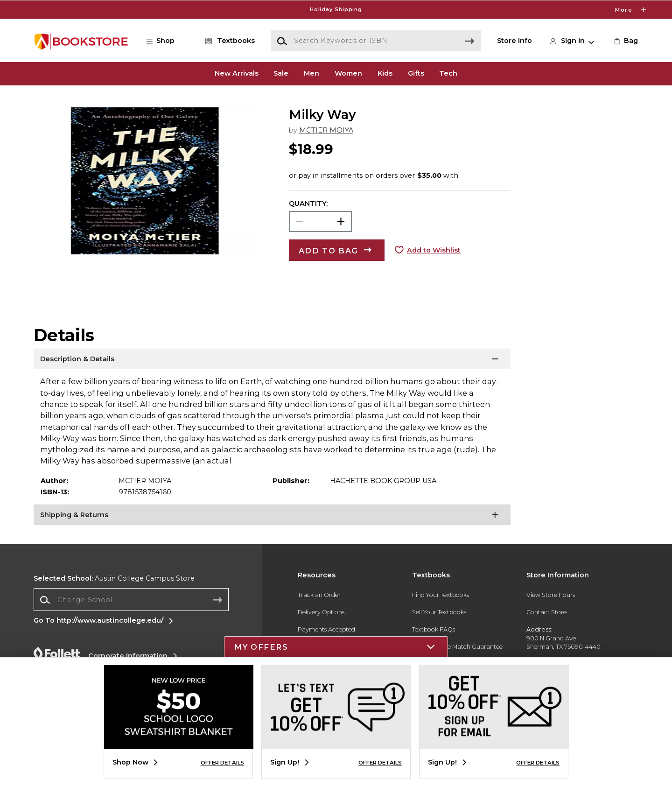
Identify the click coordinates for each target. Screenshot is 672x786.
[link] (625, 41)
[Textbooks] (228, 41)
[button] (165, 41)
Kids (385, 73)
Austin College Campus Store (114, 578)
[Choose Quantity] (320, 221)
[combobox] (131, 600)
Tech (448, 73)
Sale (281, 73)
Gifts (416, 73)
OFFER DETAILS (222, 763)
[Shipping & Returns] (272, 516)
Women (348, 73)
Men (311, 73)
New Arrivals (237, 73)
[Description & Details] (272, 360)
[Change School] (131, 600)
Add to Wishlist (434, 250)
